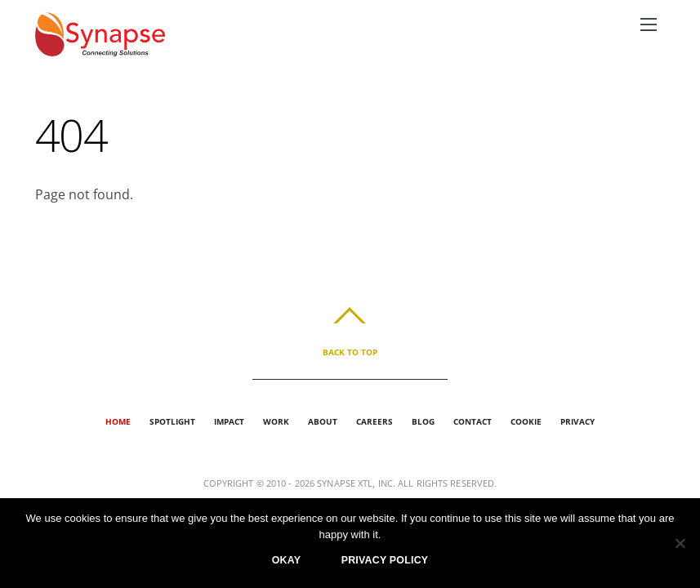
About (323, 421)
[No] (680, 543)
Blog (423, 421)
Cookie (526, 421)
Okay (287, 560)
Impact (229, 421)
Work (276, 421)
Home (118, 421)
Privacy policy (385, 560)
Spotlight (172, 421)
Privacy (577, 421)
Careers (375, 421)
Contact (473, 421)
